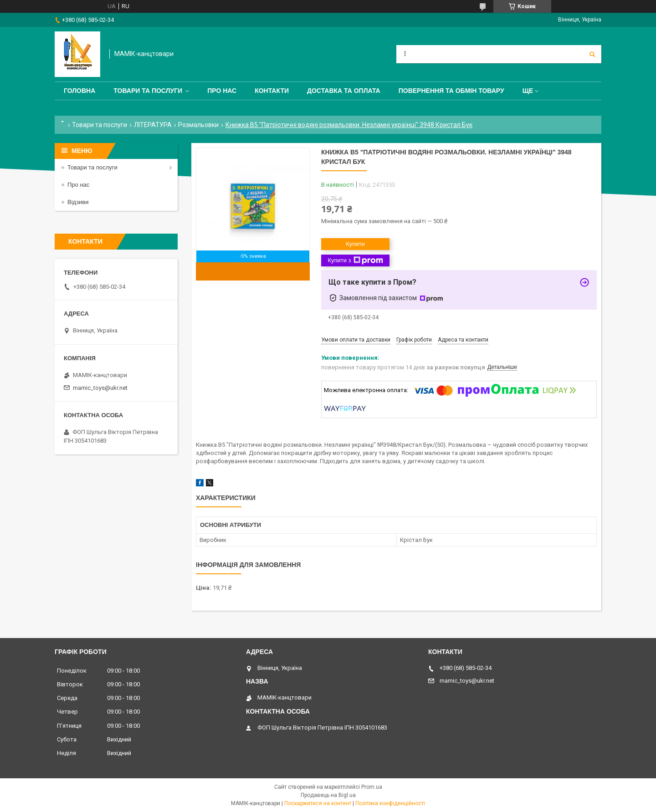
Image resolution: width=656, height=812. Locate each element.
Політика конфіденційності (390, 803)
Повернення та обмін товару (451, 91)
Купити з (355, 260)
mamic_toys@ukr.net (100, 388)
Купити (355, 244)
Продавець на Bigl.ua (328, 795)
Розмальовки (198, 125)
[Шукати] (592, 54)
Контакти (272, 91)
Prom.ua (372, 787)
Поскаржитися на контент (318, 803)
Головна (79, 91)
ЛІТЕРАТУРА (153, 125)
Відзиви (78, 202)
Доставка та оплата (344, 91)
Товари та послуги (148, 91)
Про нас (222, 91)
